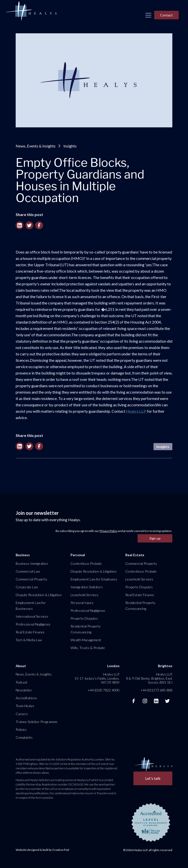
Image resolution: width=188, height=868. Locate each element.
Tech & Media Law (29, 640)
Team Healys (25, 706)
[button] (148, 15)
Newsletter (24, 690)
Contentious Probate (86, 563)
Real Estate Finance (30, 632)
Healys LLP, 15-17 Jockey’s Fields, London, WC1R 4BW (97, 678)
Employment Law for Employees (94, 579)
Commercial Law (28, 571)
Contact (166, 15)
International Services (32, 616)
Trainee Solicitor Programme (37, 722)
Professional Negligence (33, 624)
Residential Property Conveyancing (86, 629)
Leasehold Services (84, 595)
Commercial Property (31, 579)
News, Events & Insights (36, 146)
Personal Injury (82, 603)
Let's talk (153, 778)
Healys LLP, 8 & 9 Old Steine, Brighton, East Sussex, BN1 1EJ (149, 678)
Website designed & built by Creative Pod (42, 850)
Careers (22, 714)
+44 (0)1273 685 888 (156, 690)
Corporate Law (27, 587)
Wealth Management (86, 640)
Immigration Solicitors (87, 587)
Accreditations (26, 698)
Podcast (22, 682)
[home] (31, 11)
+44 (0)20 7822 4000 (104, 690)
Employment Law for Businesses (31, 606)
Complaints (24, 737)
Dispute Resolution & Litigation (39, 595)
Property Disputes (84, 618)
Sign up (155, 538)
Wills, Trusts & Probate (88, 648)
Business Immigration (32, 563)
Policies (21, 729)
